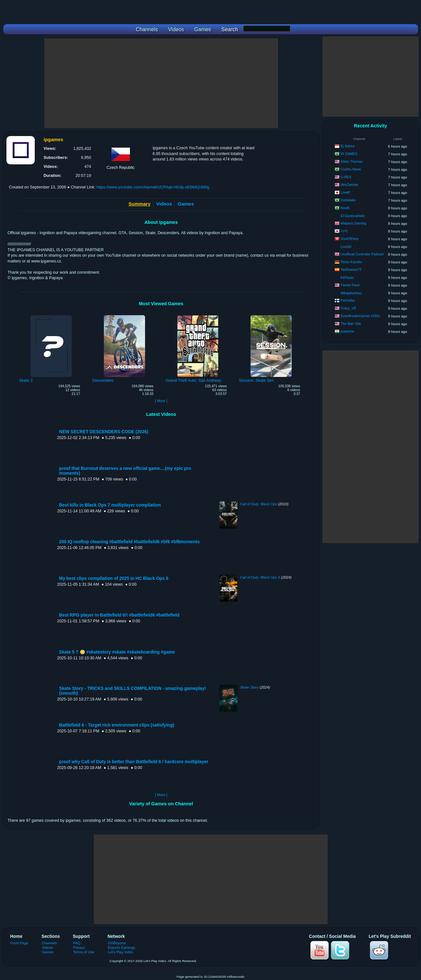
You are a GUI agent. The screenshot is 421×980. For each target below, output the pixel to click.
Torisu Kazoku (351, 262)
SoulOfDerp (349, 239)
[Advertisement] (161, 83)
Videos (164, 204)
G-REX (346, 177)
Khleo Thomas (352, 161)
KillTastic (347, 278)
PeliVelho (348, 300)
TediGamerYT (351, 270)
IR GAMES (349, 154)
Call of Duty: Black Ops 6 (260, 577)
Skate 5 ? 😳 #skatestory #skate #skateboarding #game (117, 652)
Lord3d (346, 247)
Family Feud (350, 285)
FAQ (77, 943)
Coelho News (351, 169)
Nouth (345, 208)
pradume (347, 331)
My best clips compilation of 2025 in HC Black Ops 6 (114, 578)
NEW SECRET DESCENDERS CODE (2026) (104, 432)
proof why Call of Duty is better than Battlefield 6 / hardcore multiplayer (134, 762)
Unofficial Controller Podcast (362, 254)
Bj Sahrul (348, 146)
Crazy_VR (348, 308)
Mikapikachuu (351, 293)
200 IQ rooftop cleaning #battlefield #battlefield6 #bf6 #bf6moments (130, 542)
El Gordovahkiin (353, 216)
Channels (49, 943)
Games (186, 204)
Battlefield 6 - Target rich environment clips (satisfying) (117, 725)
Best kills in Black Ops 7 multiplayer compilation (110, 505)
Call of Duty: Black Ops (258, 504)
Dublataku (348, 200)
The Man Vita (351, 324)
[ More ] (161, 401)
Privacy (79, 948)
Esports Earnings (121, 948)
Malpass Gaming (353, 223)
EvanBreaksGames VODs (360, 316)
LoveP (345, 192)
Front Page (20, 943)
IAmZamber (349, 185)
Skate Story (249, 687)
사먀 (344, 231)
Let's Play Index (120, 952)
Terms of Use (84, 952)
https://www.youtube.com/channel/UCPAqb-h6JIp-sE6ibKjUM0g (153, 187)
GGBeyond (117, 943)
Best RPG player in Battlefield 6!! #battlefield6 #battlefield (119, 615)
